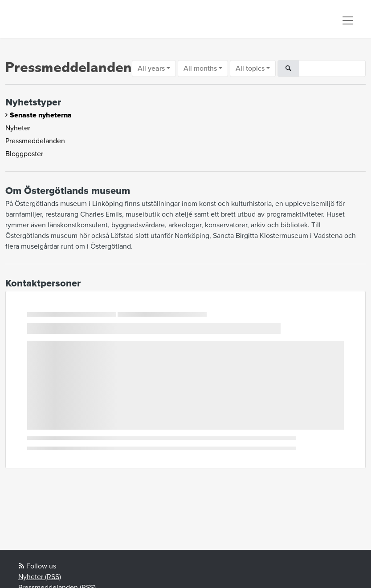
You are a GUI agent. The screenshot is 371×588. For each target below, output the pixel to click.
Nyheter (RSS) (40, 577)
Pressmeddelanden (35, 141)
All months (200, 68)
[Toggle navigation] (348, 20)
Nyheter (18, 128)
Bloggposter (24, 154)
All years (151, 68)
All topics (250, 68)
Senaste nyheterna (41, 115)
